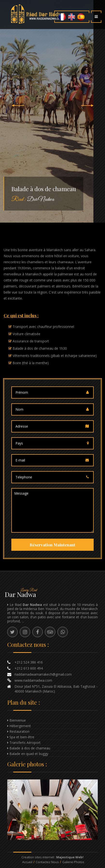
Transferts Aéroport (25, 743)
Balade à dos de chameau (30, 748)
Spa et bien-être (22, 737)
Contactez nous (47, 862)
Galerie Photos (73, 862)
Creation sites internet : (52, 857)
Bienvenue (18, 720)
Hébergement (20, 726)
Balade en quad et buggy (29, 754)
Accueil (27, 862)
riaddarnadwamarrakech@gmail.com (43, 674)
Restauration (19, 731)
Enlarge (52, 810)
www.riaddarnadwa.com (33, 680)
